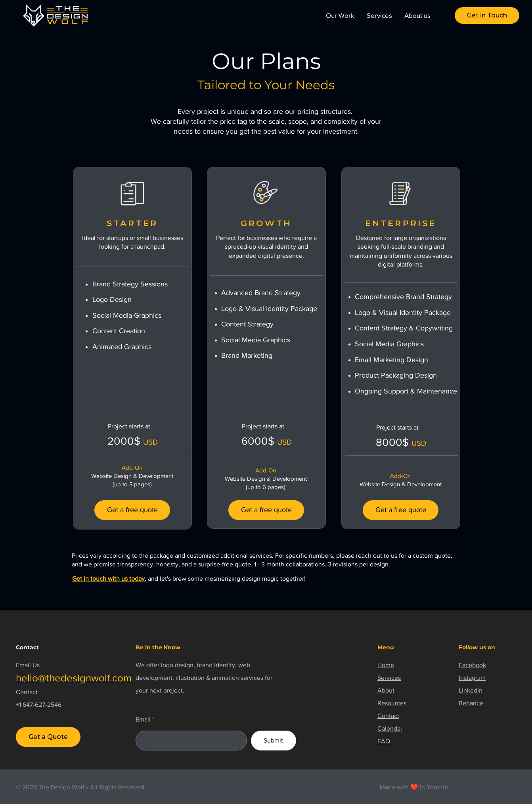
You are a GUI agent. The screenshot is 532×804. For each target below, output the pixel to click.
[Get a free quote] (132, 510)
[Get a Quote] (48, 737)
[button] (487, 15)
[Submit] (274, 741)
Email (143, 720)
